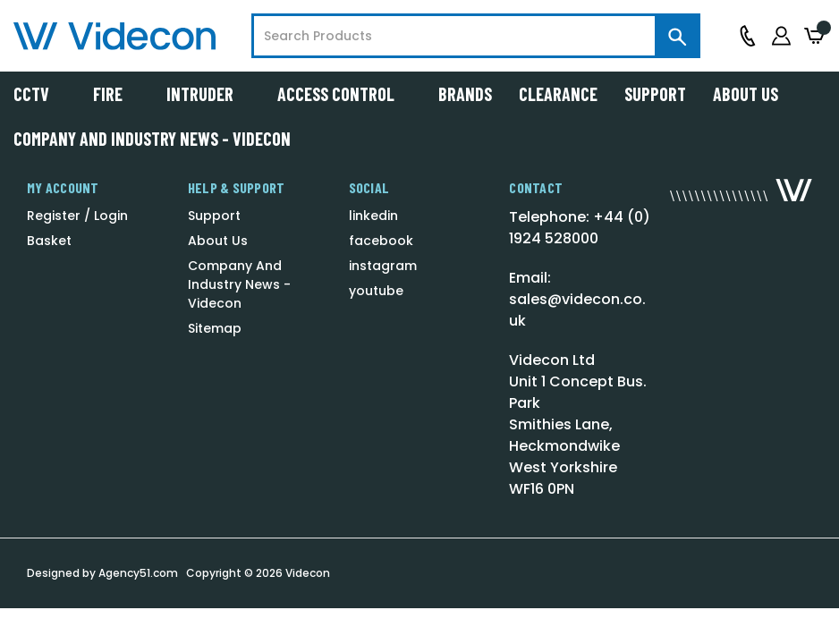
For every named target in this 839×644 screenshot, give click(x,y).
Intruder (208, 94)
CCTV (40, 94)
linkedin (373, 216)
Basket (49, 241)
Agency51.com (138, 573)
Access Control (344, 94)
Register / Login (77, 216)
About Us (746, 94)
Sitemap (215, 328)
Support (655, 94)
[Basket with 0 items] (815, 36)
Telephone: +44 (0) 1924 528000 (580, 228)
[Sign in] (781, 36)
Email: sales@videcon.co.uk (577, 299)
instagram (383, 266)
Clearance (558, 94)
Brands (465, 94)
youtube (376, 291)
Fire (116, 94)
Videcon (308, 573)
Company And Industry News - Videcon (152, 139)
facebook (381, 241)
